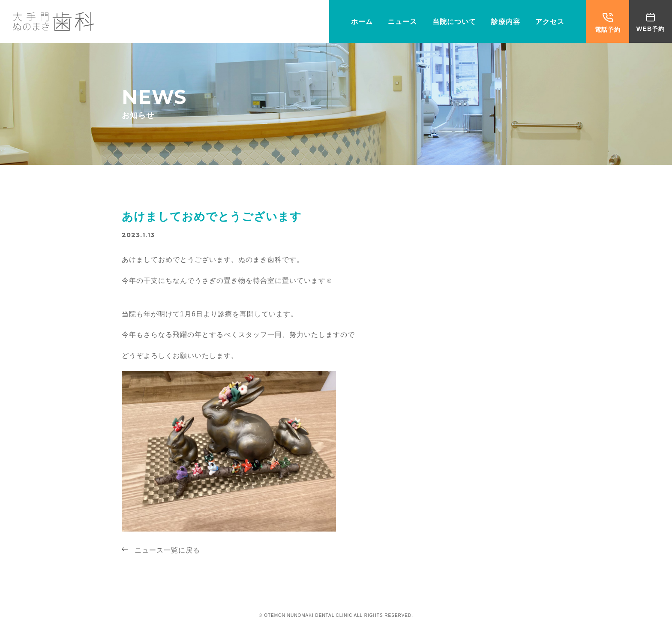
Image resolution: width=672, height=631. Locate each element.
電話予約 (608, 23)
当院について (454, 22)
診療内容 (506, 22)
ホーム (362, 22)
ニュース (402, 22)
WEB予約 (651, 23)
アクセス (550, 22)
